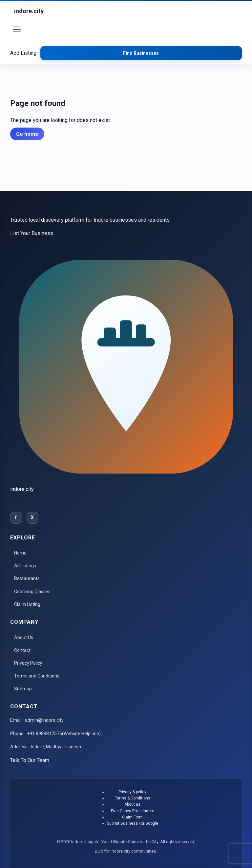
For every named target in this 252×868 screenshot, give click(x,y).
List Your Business (32, 233)
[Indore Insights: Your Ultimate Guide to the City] (29, 11)
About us (132, 804)
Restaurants (27, 578)
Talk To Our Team (30, 760)
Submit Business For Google (133, 823)
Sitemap (23, 689)
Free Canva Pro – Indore (133, 811)
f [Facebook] (16, 517)
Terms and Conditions (37, 676)
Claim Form (132, 817)
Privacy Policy (28, 663)
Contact (22, 650)
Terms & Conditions (133, 798)
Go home (27, 134)
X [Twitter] (32, 517)
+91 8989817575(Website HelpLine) (64, 734)
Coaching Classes (32, 592)
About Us (24, 637)
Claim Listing (27, 604)
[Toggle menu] (17, 30)
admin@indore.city (44, 720)
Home (20, 553)
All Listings (25, 566)
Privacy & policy (132, 792)
